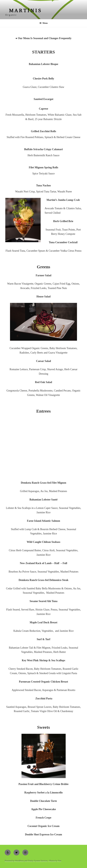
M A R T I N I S (25, 10)
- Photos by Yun (55, 861)
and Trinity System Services (36, 861)
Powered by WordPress (14, 861)
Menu (44, 23)
